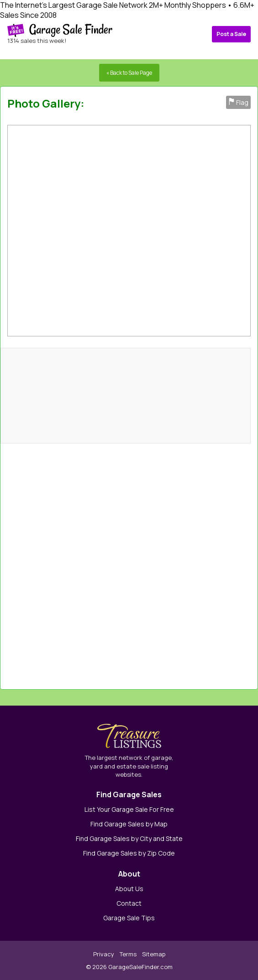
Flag (238, 102)
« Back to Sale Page (129, 73)
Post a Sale (231, 34)
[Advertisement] (183, 562)
